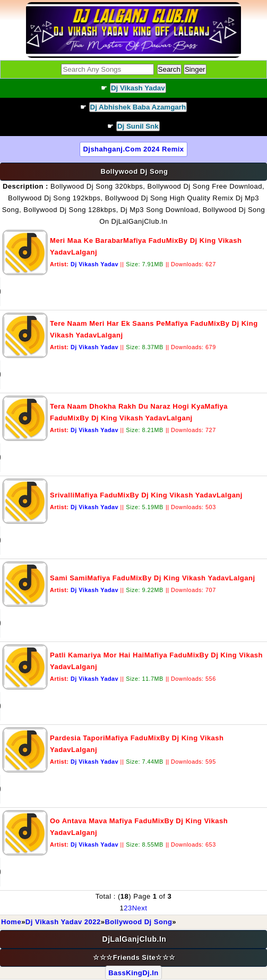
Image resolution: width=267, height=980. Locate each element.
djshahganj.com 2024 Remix (133, 149)
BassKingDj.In (133, 973)
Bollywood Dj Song (138, 922)
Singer (195, 69)
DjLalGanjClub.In (135, 939)
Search (169, 69)
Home (11, 922)
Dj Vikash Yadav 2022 (63, 922)
